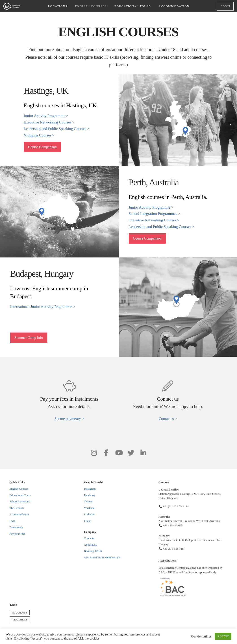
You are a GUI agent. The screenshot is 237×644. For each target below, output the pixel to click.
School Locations (20, 501)
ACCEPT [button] (223, 636)
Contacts (89, 538)
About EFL (90, 545)
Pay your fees (17, 534)
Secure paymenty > (69, 419)
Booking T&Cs (93, 551)
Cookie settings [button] (201, 636)
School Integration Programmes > (154, 214)
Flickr (87, 521)
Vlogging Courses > (39, 135)
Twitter (88, 501)
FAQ (12, 521)
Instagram (90, 489)
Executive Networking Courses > (49, 122)
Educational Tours (20, 495)
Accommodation (19, 514)
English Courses (19, 489)
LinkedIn (89, 514)
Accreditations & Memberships (102, 557)
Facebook (90, 495)
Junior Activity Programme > (46, 116)
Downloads (16, 527)
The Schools (17, 508)
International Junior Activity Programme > (43, 307)
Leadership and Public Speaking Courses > (57, 129)
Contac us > (168, 419)
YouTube (89, 508)
